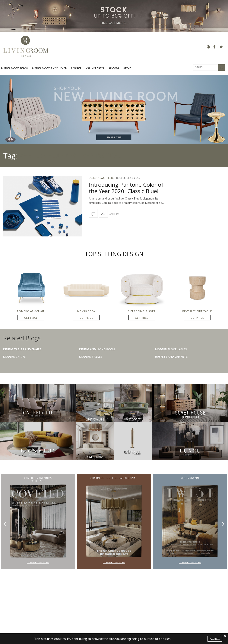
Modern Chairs (15, 356)
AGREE (215, 639)
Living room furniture (49, 67)
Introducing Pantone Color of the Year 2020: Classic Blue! (126, 188)
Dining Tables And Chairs (22, 349)
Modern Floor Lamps (171, 349)
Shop (127, 67)
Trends (76, 67)
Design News (95, 67)
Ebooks (114, 67)
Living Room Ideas (15, 67)
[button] (223, 524)
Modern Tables (91, 356)
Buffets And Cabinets (172, 356)
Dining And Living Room (97, 349)
